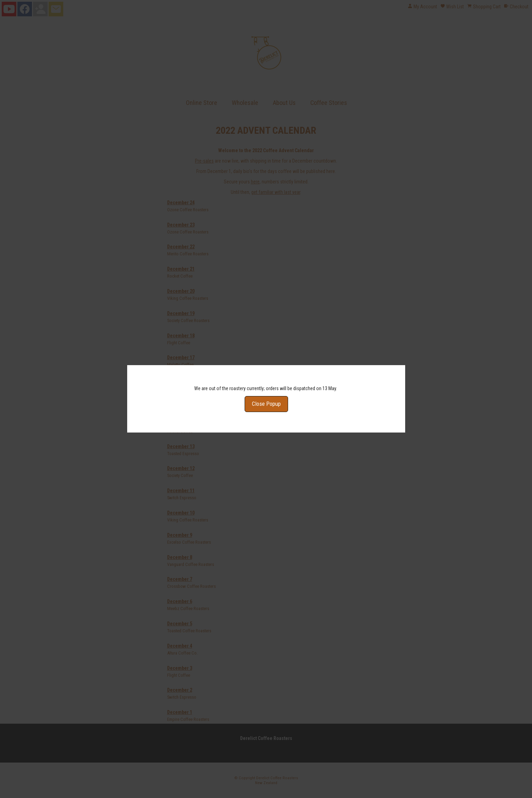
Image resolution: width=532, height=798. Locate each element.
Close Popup (266, 388)
